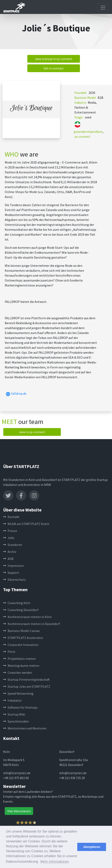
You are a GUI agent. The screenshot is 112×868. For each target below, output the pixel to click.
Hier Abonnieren (19, 811)
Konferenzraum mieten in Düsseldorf (32, 624)
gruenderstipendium (88, 132)
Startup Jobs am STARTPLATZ (27, 686)
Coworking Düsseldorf (21, 610)
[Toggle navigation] (103, 8)
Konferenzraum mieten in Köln (27, 617)
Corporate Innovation (21, 645)
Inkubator (12, 700)
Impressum (13, 566)
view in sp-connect (32, 432)
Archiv (10, 552)
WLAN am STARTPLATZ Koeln (26, 524)
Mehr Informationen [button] (55, 862)
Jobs (9, 538)
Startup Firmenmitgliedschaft (26, 679)
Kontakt (11, 517)
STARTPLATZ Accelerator (23, 638)
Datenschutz (14, 579)
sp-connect (82, 136)
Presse (10, 531)
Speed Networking (18, 693)
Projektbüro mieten (19, 659)
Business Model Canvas (21, 631)
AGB (8, 559)
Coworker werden (18, 673)
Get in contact (54, 68)
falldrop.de (16, 393)
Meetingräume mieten (21, 666)
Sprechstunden (16, 721)
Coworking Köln (17, 603)
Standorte (13, 545)
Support (11, 573)
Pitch (9, 652)
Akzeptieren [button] (92, 847)
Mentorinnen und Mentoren (25, 728)
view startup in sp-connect (54, 59)
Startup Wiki (14, 714)
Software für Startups (20, 707)
